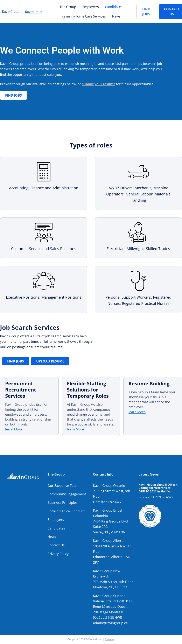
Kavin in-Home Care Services (84, 16)
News (116, 16)
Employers (91, 7)
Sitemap (110, 639)
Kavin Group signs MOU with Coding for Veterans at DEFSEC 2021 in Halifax (159, 488)
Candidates (114, 7)
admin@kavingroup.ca (110, 623)
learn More (14, 429)
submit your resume (99, 84)
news (169, 497)
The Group (68, 7)
